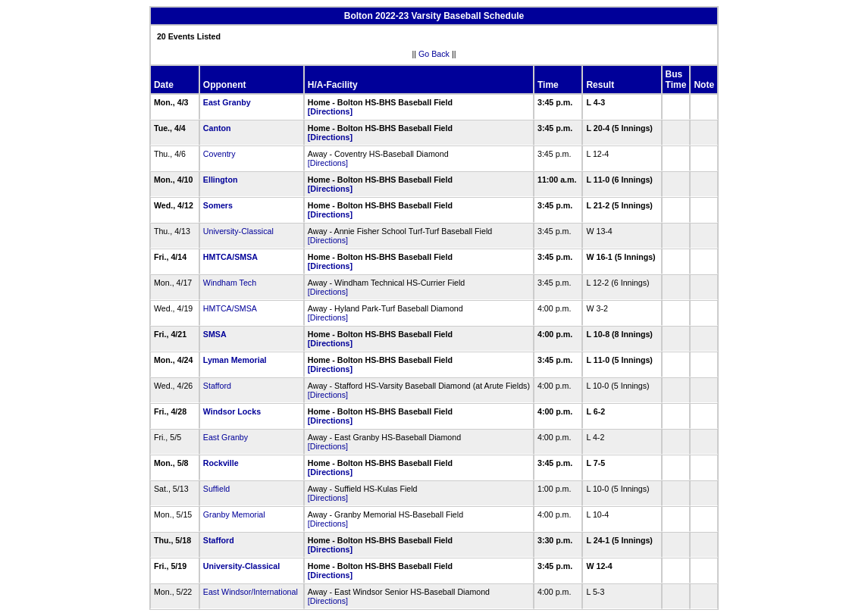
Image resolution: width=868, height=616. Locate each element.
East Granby (227, 102)
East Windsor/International (251, 592)
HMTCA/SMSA (230, 257)
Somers (218, 205)
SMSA (215, 334)
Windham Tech (230, 283)
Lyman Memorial (235, 360)
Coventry (219, 154)
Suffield (216, 489)
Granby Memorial (234, 514)
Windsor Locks (232, 411)
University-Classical (238, 231)
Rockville (221, 463)
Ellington (221, 180)
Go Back (434, 54)
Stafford (217, 386)
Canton (217, 128)
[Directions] (330, 111)
